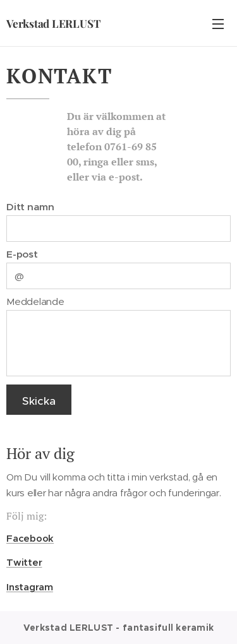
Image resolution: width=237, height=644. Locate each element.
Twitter (24, 562)
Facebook (30, 538)
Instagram (30, 587)
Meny (218, 24)
